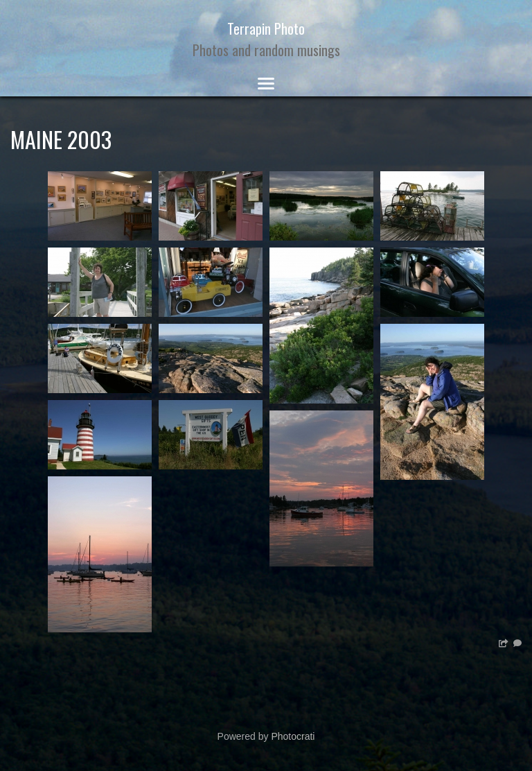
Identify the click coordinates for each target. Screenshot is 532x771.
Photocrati (293, 736)
